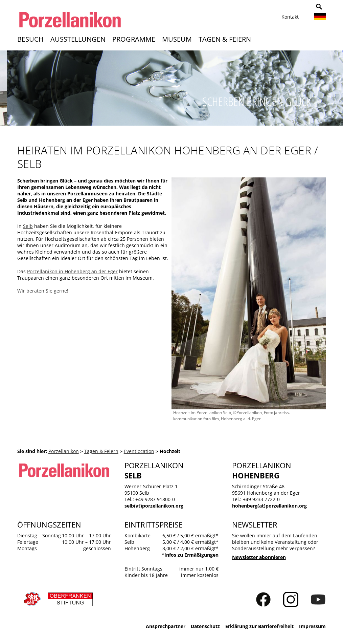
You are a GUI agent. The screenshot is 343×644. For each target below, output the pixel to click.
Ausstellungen (78, 39)
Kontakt (290, 17)
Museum (177, 39)
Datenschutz (205, 626)
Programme (134, 39)
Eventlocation (139, 451)
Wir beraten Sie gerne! (43, 291)
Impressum (312, 626)
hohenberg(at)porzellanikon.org (269, 506)
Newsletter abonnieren (259, 557)
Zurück (9, 90)
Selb (28, 226)
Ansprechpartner (166, 626)
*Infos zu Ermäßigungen (190, 555)
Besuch (30, 39)
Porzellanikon (64, 451)
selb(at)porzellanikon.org (154, 506)
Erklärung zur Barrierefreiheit (259, 626)
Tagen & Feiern (225, 39)
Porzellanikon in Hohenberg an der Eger (72, 271)
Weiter (334, 90)
